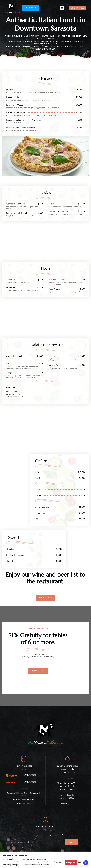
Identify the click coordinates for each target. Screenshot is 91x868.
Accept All (80, 859)
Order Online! (30, 775)
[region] (45, 857)
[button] (62, 8)
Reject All (64, 859)
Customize (48, 859)
